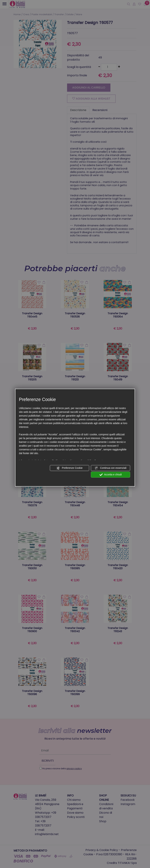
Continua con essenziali (111, 468)
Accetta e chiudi (110, 475)
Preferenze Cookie (70, 468)
